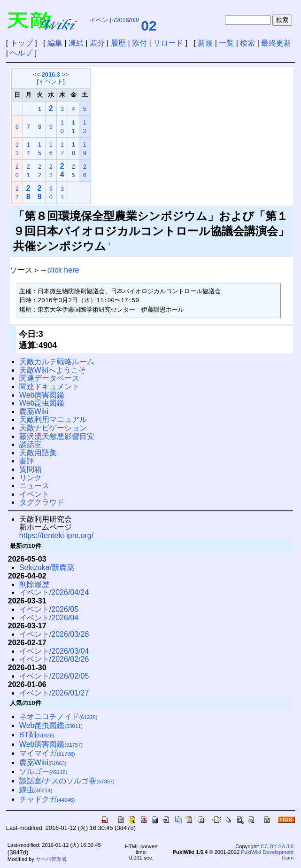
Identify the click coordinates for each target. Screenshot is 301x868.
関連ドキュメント (49, 387)
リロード (168, 43)
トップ (22, 43)
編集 (55, 43)
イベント (102, 20)
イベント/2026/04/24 (54, 592)
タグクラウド (42, 502)
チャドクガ (47, 799)
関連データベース (49, 378)
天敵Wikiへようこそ (53, 370)
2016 (122, 20)
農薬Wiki (34, 411)
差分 (97, 43)
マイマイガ (47, 753)
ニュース (34, 486)
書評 (27, 461)
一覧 (226, 43)
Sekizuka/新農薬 (47, 567)
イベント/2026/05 (49, 609)
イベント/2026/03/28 (54, 634)
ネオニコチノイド (58, 716)
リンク (31, 478)
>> (65, 74)
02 (149, 26)
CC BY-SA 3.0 (277, 846)
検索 (247, 43)
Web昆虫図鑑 (42, 403)
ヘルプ (21, 53)
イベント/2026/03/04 (54, 651)
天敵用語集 (38, 453)
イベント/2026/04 (49, 618)
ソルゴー (43, 771)
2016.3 (51, 74)
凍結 (76, 43)
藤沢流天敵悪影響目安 (57, 436)
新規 (205, 43)
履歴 (118, 43)
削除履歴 (34, 584)
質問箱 (31, 469)
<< (36, 74)
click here (63, 270)
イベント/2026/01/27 (54, 693)
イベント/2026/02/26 (54, 659)
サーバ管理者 (51, 859)
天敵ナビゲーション (53, 428)
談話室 (31, 444)
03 (134, 20)
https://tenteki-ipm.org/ (56, 536)
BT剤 (37, 735)
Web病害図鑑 (42, 395)
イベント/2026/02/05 (54, 676)
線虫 (36, 790)
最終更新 (276, 43)
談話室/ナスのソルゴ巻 (67, 781)
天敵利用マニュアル (53, 419)
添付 (139, 43)
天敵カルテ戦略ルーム (57, 362)
